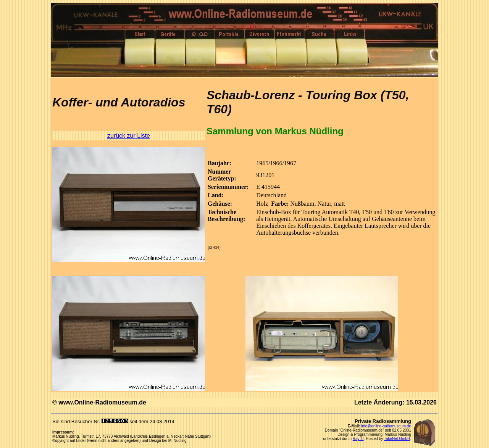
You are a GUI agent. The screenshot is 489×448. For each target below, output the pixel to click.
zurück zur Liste (129, 136)
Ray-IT (358, 439)
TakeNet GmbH (397, 439)
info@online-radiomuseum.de (386, 426)
